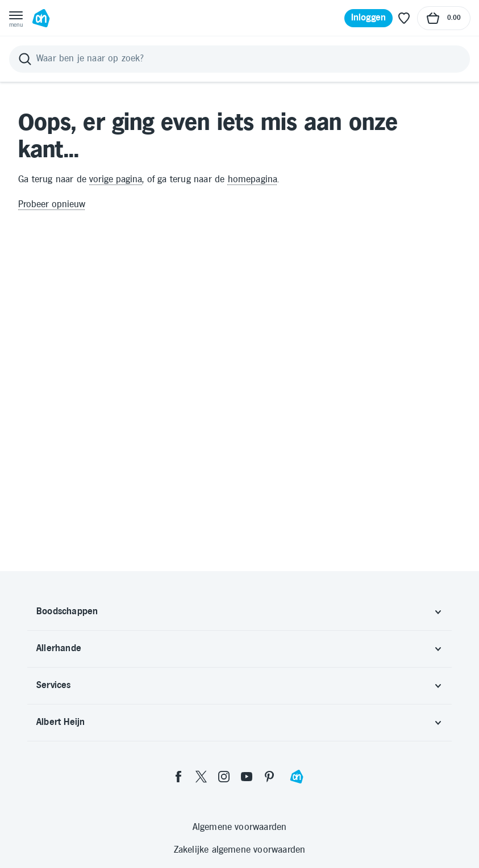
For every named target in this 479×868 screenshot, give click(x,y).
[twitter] (201, 777)
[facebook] (178, 777)
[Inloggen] (369, 18)
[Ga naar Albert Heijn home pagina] (41, 18)
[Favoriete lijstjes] (404, 18)
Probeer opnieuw (52, 205)
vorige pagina (116, 180)
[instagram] (224, 777)
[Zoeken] (239, 59)
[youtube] (247, 777)
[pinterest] (269, 777)
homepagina (253, 180)
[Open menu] (16, 18)
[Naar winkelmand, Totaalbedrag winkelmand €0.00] (444, 18)
